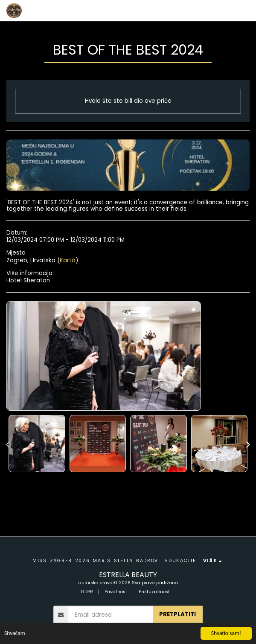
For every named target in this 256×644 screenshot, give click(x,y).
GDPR (87, 592)
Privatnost (116, 592)
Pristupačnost (154, 592)
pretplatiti (177, 614)
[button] (244, 11)
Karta (68, 260)
